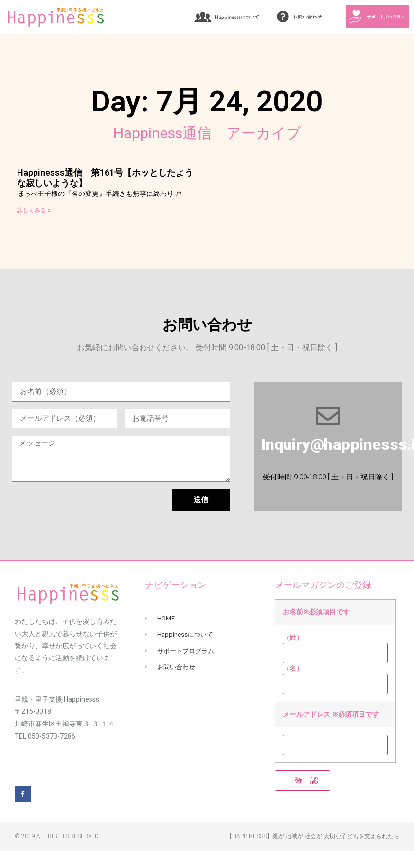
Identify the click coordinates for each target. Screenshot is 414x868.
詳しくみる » (34, 210)
